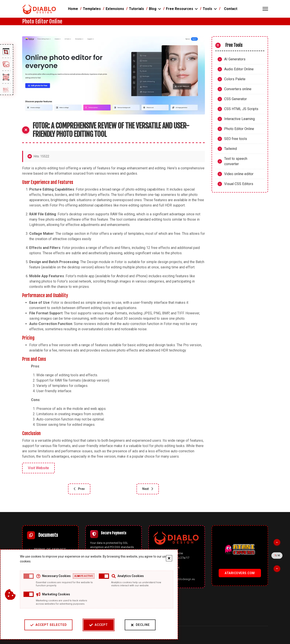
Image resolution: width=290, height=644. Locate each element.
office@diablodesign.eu (179, 579)
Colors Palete (235, 79)
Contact (231, 9)
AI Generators (235, 59)
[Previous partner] (277, 542)
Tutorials (136, 9)
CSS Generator (236, 99)
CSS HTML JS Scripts (241, 109)
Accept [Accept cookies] (96, 625)
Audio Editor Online (239, 69)
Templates (92, 9)
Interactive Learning (239, 119)
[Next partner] (277, 569)
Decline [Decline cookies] (137, 625)
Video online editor (239, 174)
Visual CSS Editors (239, 184)
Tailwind (231, 149)
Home (73, 9)
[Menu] (265, 9)
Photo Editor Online (239, 129)
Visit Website (38, 468)
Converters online (238, 89)
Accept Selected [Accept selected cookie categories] (46, 625)
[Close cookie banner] (166, 558)
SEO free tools (236, 139)
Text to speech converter (236, 161)
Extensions (115, 9)
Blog (153, 9)
